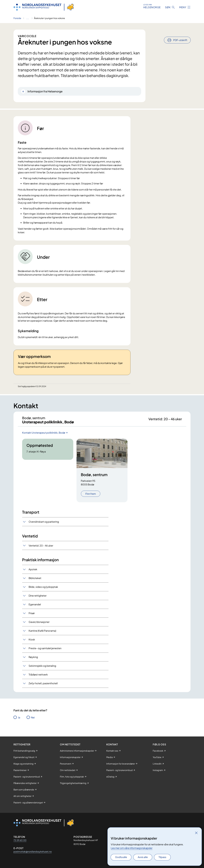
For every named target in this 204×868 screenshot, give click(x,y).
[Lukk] (196, 833)
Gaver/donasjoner (39, 624)
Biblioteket (35, 580)
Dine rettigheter (38, 598)
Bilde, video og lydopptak (43, 589)
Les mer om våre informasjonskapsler (132, 848)
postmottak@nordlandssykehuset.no (33, 851)
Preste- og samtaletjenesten (45, 650)
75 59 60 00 (20, 840)
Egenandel (35, 606)
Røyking (33, 659)
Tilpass (162, 857)
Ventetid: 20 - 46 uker (41, 548)
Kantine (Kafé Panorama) (42, 633)
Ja (19, 720)
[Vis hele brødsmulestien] (28, 18)
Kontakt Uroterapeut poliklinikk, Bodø (44, 435)
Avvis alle (143, 857)
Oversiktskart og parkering (44, 524)
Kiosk (32, 642)
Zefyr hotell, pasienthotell (43, 685)
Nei (33, 720)
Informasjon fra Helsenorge (45, 91)
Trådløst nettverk (38, 677)
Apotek (33, 571)
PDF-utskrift (180, 33)
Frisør (32, 615)
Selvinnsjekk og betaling (42, 668)
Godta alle (121, 857)
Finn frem (91, 496)
